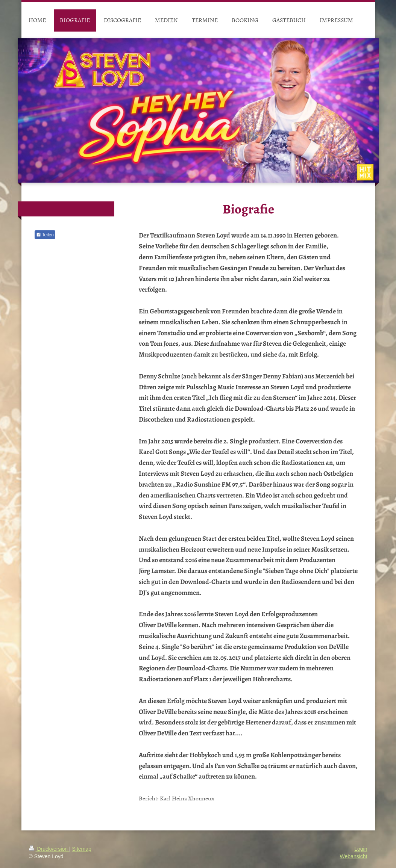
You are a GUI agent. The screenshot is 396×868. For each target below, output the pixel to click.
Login (361, 849)
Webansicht (354, 856)
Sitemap (82, 849)
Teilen (45, 235)
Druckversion (49, 849)
